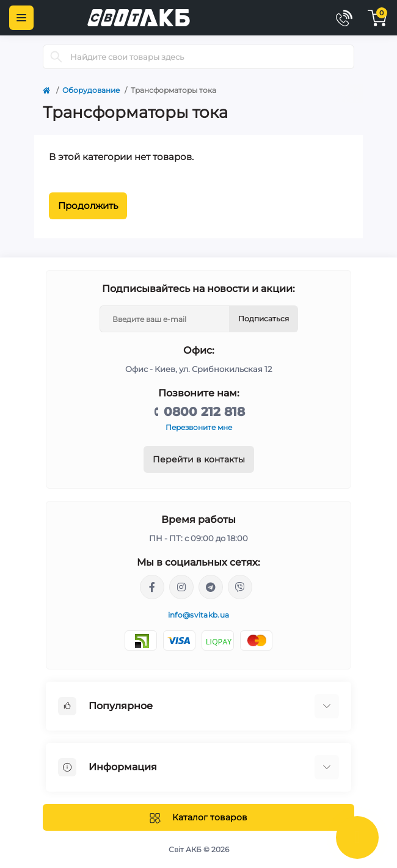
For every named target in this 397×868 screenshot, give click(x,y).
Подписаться (264, 319)
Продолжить (88, 206)
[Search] (56, 57)
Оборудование (91, 90)
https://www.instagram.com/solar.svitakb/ (181, 587)
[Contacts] (344, 18)
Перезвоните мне (199, 427)
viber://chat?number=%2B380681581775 (240, 587)
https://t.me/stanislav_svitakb (211, 587)
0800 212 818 (204, 412)
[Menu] (21, 18)
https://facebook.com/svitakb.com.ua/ (152, 587)
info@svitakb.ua (199, 615)
